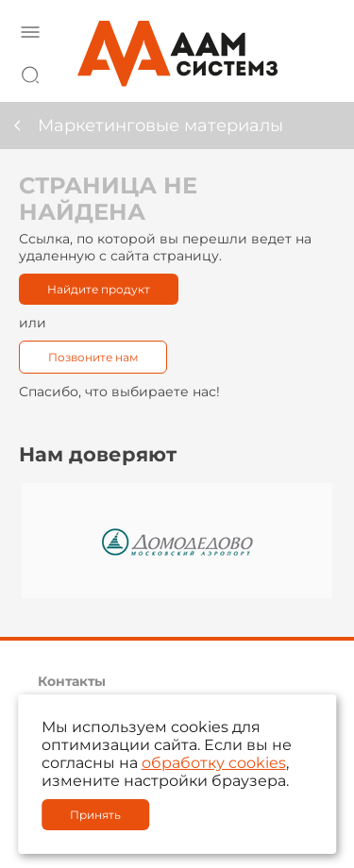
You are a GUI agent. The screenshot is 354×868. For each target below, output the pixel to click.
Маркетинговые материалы (160, 125)
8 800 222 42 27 (315, 72)
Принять (95, 815)
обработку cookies (214, 763)
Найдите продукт (99, 289)
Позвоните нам (93, 357)
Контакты (72, 681)
